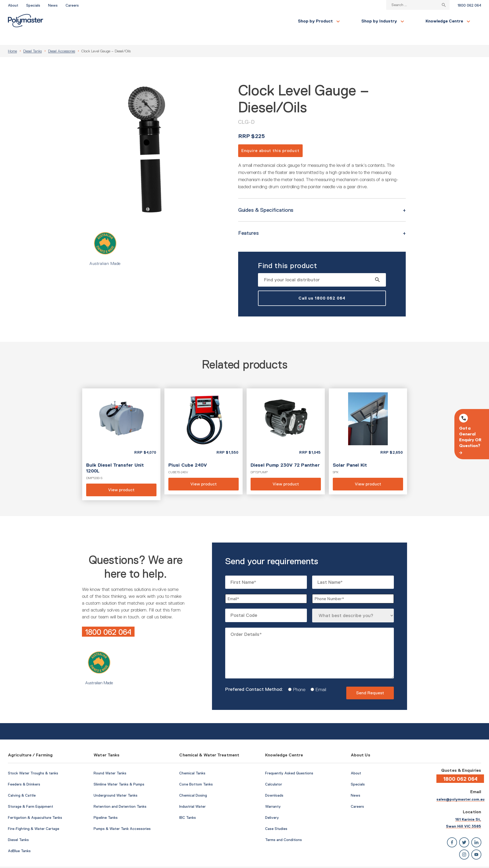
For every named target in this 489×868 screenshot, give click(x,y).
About (13, 5)
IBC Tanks (188, 805)
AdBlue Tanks (19, 838)
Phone (297, 677)
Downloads (274, 783)
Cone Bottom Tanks (196, 771)
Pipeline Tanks (106, 805)
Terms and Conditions (283, 827)
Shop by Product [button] (84, 21)
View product (121, 432)
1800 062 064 (469, 5)
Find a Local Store (457, 21)
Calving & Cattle (22, 783)
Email (319, 677)
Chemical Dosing (193, 783)
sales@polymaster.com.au (460, 787)
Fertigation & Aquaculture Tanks (35, 805)
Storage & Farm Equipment (31, 794)
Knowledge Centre (213, 21)
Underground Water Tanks (116, 783)
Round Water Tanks (110, 760)
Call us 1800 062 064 (322, 285)
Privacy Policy (470, 861)
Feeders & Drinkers (24, 771)
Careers (72, 5)
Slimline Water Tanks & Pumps (119, 771)
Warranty (273, 794)
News (53, 5)
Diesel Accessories (62, 38)
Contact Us (412, 21)
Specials (33, 5)
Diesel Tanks (33, 38)
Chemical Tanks (192, 760)
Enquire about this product (270, 138)
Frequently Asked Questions (289, 760)
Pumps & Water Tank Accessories (122, 816)
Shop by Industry (148, 21)
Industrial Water (192, 794)
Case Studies (276, 816)
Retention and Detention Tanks (120, 794)
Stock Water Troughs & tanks (33, 760)
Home (12, 38)
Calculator (274, 771)
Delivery (272, 805)
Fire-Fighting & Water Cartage (34, 816)
